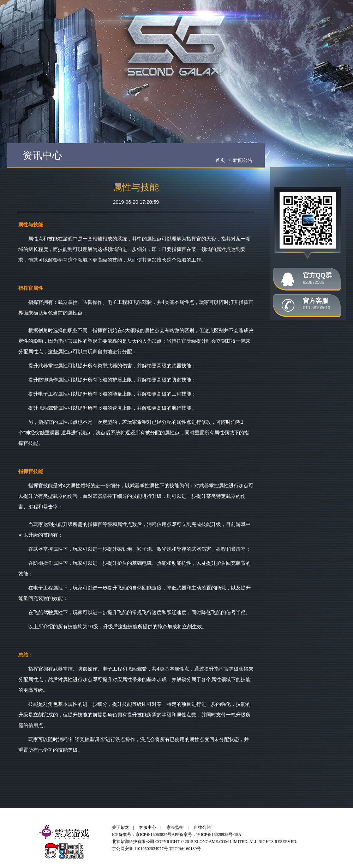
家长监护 (175, 827)
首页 (220, 160)
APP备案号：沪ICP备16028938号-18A (206, 835)
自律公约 (202, 827)
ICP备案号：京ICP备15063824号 (142, 835)
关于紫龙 (120, 827)
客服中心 (148, 827)
